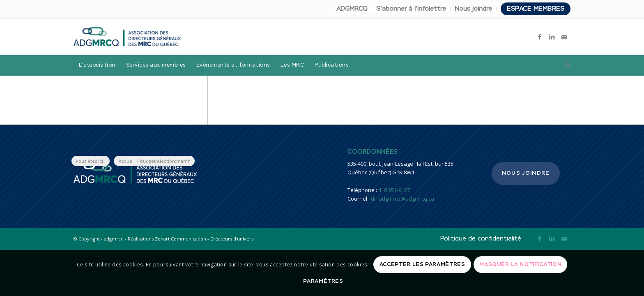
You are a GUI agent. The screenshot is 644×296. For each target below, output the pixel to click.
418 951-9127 (394, 190)
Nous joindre (473, 9)
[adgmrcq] (127, 37)
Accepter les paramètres (422, 265)
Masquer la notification (520, 265)
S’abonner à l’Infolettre (411, 9)
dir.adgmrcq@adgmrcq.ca (402, 199)
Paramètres (323, 281)
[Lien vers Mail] (564, 37)
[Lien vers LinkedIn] (552, 37)
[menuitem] (352, 9)
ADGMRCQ (352, 9)
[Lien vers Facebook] (540, 37)
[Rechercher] (565, 65)
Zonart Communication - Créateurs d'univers (204, 239)
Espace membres (536, 9)
